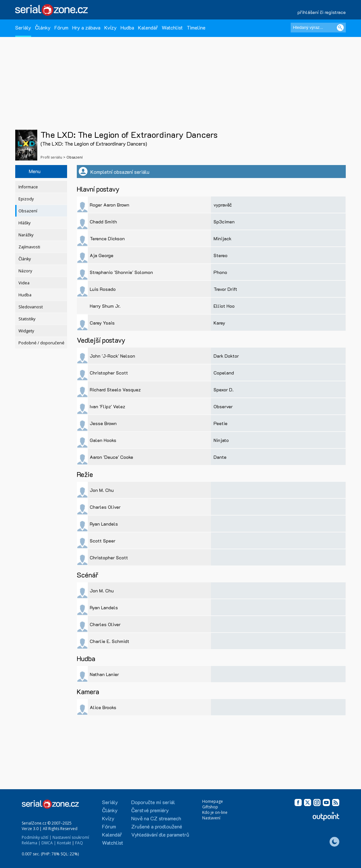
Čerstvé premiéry (150, 810)
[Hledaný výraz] (318, 28)
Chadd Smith (103, 222)
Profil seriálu (51, 157)
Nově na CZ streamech (156, 818)
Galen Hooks (103, 440)
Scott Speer (103, 541)
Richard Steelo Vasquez (115, 390)
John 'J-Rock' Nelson (112, 356)
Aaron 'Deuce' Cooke (111, 457)
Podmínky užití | (37, 837)
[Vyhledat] (340, 28)
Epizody (26, 199)
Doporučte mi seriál (153, 802)
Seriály (23, 27)
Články (43, 27)
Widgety (26, 331)
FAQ (79, 843)
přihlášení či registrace (322, 12)
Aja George (102, 255)
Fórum (61, 27)
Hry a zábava (86, 27)
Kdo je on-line (215, 812)
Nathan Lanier (104, 674)
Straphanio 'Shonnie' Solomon (121, 272)
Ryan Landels (104, 524)
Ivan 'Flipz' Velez (107, 406)
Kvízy (111, 27)
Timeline (196, 27)
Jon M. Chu (102, 490)
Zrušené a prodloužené (157, 826)
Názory (25, 271)
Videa (24, 283)
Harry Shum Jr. (105, 306)
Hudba (127, 27)
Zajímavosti (29, 247)
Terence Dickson (107, 238)
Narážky (26, 235)
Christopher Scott (109, 373)
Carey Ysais (102, 323)
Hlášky (24, 223)
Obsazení (28, 211)
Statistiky (27, 319)
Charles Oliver (105, 507)
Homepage (213, 801)
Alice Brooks (103, 707)
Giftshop (210, 807)
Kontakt (64, 843)
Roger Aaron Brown (110, 205)
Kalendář (148, 27)
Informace (28, 187)
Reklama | (31, 843)
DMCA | (49, 843)
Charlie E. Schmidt (110, 641)
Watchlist (172, 27)
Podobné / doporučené (41, 343)
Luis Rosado (103, 289)
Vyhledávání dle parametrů (160, 834)
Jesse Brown (103, 423)
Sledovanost (31, 307)
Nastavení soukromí (71, 837)
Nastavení (211, 818)
